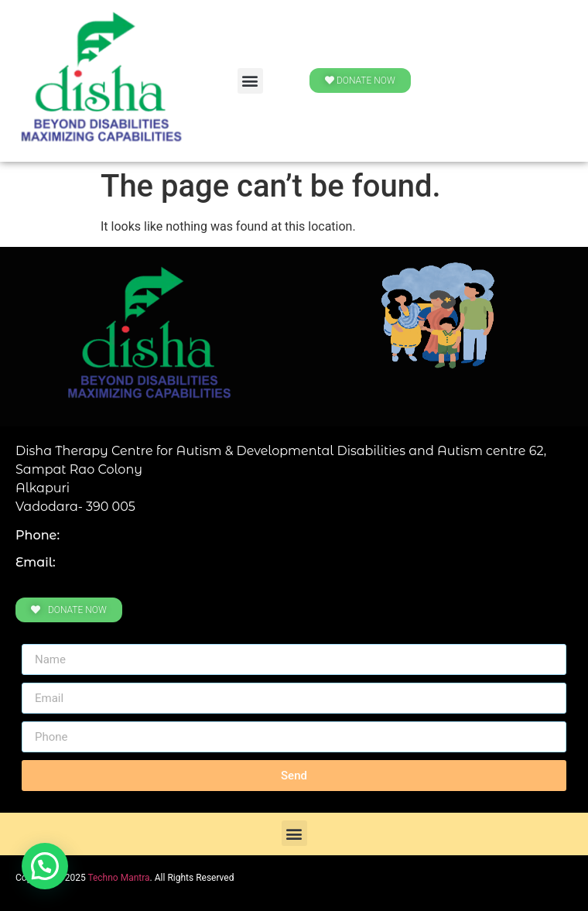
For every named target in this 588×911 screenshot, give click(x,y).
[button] (250, 81)
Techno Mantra (118, 878)
